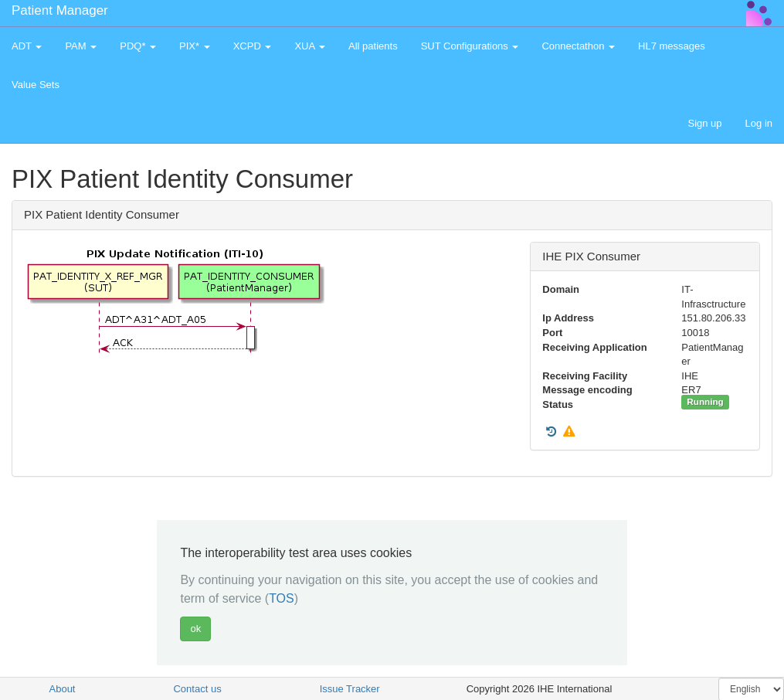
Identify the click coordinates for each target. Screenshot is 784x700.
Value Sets (36, 85)
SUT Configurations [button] (470, 46)
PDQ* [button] (138, 46)
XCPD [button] (253, 46)
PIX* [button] (195, 46)
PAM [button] (81, 46)
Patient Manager (60, 10)
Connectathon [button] (578, 46)
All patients (373, 46)
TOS (282, 598)
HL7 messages (672, 46)
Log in (759, 123)
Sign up (704, 123)
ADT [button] (27, 46)
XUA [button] (310, 46)
